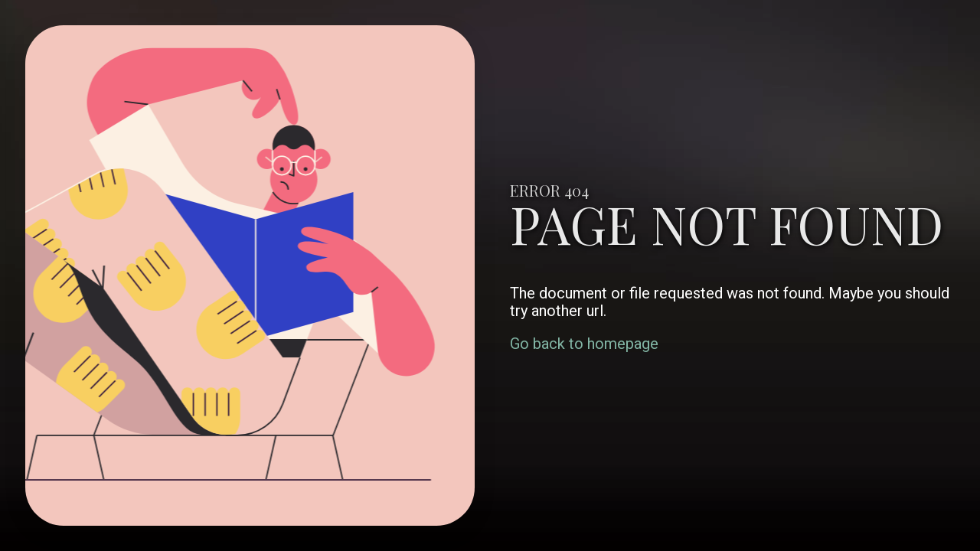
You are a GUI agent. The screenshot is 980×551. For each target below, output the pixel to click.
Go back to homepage (584, 344)
